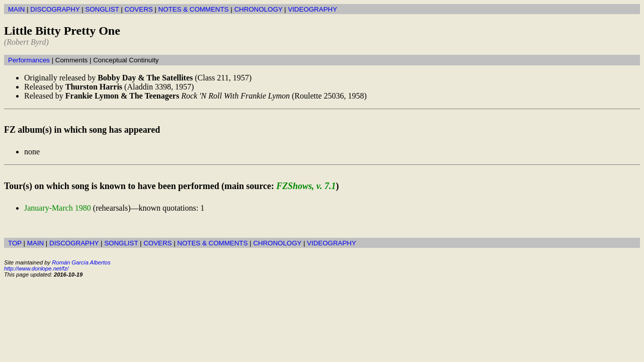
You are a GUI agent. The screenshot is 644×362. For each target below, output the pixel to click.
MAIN (16, 9)
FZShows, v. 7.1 (306, 186)
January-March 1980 (58, 208)
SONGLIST (102, 9)
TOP (15, 243)
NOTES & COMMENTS (194, 9)
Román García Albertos (81, 262)
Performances (29, 60)
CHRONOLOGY (258, 9)
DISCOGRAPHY (55, 9)
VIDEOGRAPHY (312, 9)
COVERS (138, 9)
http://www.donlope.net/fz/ (36, 268)
